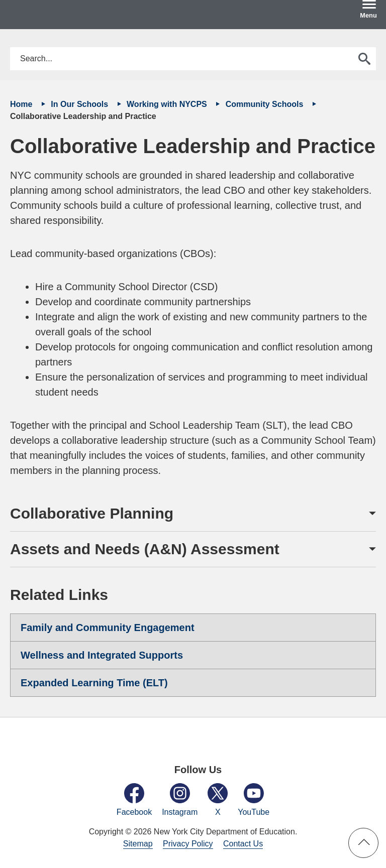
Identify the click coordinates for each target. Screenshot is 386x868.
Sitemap (138, 844)
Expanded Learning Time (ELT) (94, 683)
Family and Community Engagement (108, 628)
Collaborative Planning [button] (92, 513)
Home (22, 104)
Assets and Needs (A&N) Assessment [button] (145, 549)
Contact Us (243, 844)
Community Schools (266, 104)
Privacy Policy (188, 844)
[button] (363, 843)
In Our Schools (80, 104)
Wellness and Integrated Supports (102, 655)
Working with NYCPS (168, 104)
